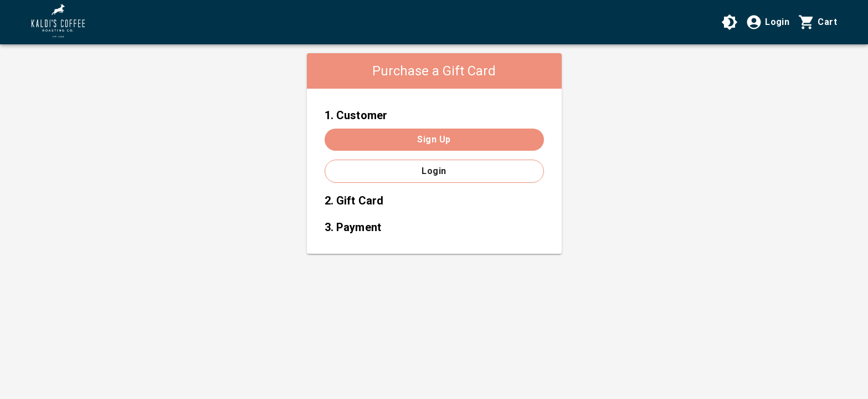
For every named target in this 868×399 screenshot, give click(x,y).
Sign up (434, 139)
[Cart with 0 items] (818, 22)
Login (434, 171)
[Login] (767, 22)
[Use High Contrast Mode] (730, 22)
